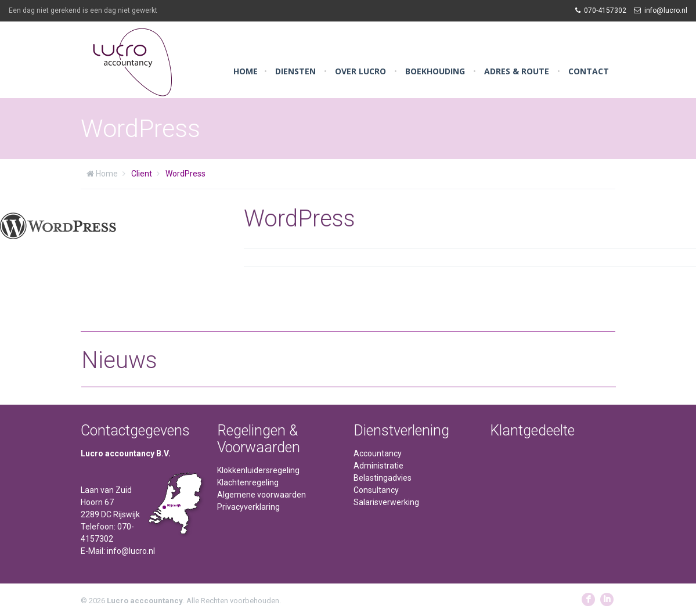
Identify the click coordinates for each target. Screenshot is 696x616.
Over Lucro (360, 71)
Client (142, 174)
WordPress (185, 174)
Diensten (295, 71)
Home (246, 71)
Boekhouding (435, 71)
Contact (589, 71)
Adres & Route (517, 71)
